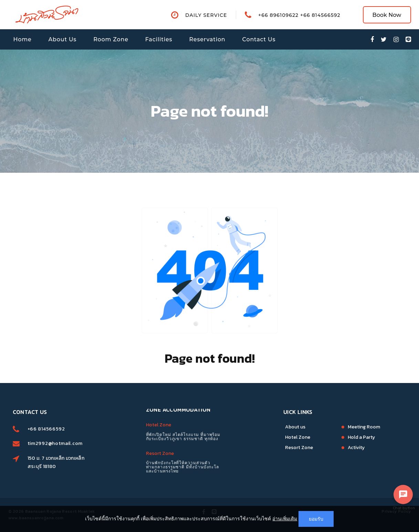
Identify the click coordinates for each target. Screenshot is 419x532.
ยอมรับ (316, 519)
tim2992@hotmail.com (79, 443)
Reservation (207, 39)
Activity (332, 448)
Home (23, 39)
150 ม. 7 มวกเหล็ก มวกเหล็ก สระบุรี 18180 (80, 462)
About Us (63, 39)
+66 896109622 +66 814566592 (299, 15)
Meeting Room (340, 427)
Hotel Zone (159, 412)
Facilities (159, 39)
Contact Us (259, 39)
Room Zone (111, 39)
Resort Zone (160, 441)
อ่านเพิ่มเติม (285, 518)
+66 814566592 (70, 429)
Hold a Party (338, 437)
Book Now (387, 15)
